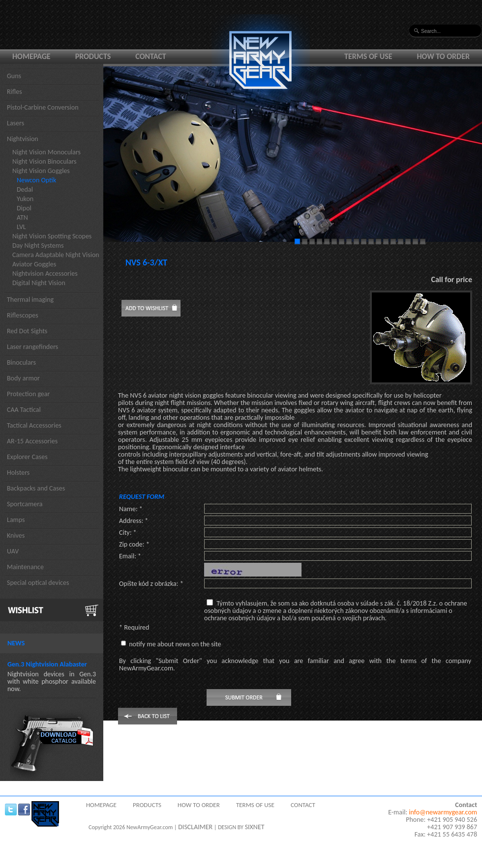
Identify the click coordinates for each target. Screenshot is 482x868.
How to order (444, 56)
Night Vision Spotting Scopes (52, 236)
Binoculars (21, 362)
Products (93, 56)
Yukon (25, 199)
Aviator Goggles (34, 264)
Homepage (31, 56)
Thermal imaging (30, 300)
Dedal (25, 189)
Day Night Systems (38, 246)
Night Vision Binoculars (45, 161)
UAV (13, 551)
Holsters (18, 473)
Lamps (16, 520)
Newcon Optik (36, 180)
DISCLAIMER (195, 827)
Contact (151, 56)
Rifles (15, 92)
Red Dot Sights (27, 331)
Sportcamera (25, 504)
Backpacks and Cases (36, 488)
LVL (21, 227)
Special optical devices (38, 583)
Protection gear (28, 394)
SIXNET (255, 827)
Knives (16, 535)
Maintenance (25, 567)
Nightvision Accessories (45, 274)
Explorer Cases (27, 457)
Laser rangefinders (32, 347)
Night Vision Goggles (41, 171)
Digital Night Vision (39, 283)
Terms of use (368, 56)
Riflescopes (23, 315)
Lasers (15, 123)
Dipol (24, 208)
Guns (14, 76)
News (16, 643)
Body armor (23, 378)
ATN (22, 217)
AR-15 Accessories (32, 441)
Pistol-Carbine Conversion (43, 107)
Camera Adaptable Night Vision (56, 255)
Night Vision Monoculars (46, 152)
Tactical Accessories (34, 425)
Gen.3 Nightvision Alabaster (47, 664)
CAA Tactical (24, 410)
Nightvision (23, 139)
